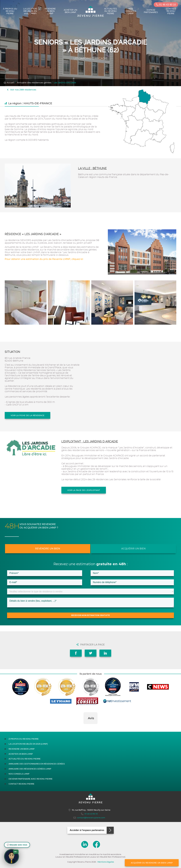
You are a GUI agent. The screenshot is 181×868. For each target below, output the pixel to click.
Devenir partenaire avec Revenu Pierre (31, 779)
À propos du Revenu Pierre (10, 11)
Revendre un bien (48, 549)
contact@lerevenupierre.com (89, 818)
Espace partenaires (151, 11)
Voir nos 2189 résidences (22, 90)
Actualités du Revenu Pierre (111, 11)
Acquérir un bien (133, 549)
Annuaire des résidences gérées (34, 83)
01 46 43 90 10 (166, 5)
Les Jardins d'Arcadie (65, 83)
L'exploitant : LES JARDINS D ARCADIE (90, 442)
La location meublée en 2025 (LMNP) (30, 11)
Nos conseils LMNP (131, 11)
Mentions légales (106, 862)
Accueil (9, 83)
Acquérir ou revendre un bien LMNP (152, 863)
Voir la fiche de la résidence (28, 415)
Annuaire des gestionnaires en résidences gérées (37, 764)
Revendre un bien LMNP (50, 11)
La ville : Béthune (92, 168)
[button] (83, 727)
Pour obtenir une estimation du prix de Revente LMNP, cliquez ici (44, 259)
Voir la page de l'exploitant (84, 490)
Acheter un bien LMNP (70, 11)
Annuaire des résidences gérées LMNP (30, 769)
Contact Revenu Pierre (171, 11)
